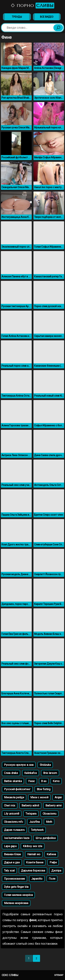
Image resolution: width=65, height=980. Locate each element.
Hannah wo (34, 854)
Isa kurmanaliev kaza (17, 838)
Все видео (47, 17)
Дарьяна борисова (33, 871)
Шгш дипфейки (46, 838)
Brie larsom (50, 773)
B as (44, 781)
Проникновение (14, 879)
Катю (56, 781)
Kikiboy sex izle (33, 846)
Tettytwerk (37, 830)
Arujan (58, 797)
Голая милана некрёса (18, 895)
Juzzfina (34, 822)
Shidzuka (45, 765)
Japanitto (37, 879)
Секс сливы (10, 975)
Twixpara (31, 814)
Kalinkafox (31, 773)
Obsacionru (49, 814)
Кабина (51, 854)
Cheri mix (10, 806)
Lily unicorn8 (12, 814)
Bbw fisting (44, 789)
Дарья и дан (12, 862)
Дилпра (56, 871)
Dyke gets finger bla (16, 887)
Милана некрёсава (16, 903)
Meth (49, 822)
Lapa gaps (10, 846)
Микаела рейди (14, 797)
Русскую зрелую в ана (19, 765)
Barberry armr (54, 806)
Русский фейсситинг (17, 789)
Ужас (31, 781)
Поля (52, 879)
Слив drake (11, 773)
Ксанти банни (35, 862)
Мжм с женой (39, 797)
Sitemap (59, 975)
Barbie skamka (13, 781)
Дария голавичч (14, 830)
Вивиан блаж (12, 854)
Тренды (17, 17)
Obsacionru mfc (14, 822)
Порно (32, 6)
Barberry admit (30, 806)
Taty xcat (9, 871)
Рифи (53, 862)
